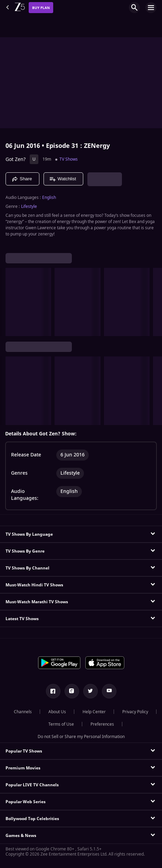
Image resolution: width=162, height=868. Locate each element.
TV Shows (69, 159)
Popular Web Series (26, 802)
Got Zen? (16, 159)
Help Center (94, 712)
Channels (23, 712)
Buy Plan (41, 8)
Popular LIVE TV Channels (32, 785)
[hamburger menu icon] (151, 8)
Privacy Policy (135, 712)
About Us (57, 712)
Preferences (102, 724)
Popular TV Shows (24, 751)
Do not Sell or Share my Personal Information (81, 737)
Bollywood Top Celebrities (32, 819)
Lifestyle (29, 206)
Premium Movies (23, 768)
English (49, 198)
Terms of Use (61, 724)
